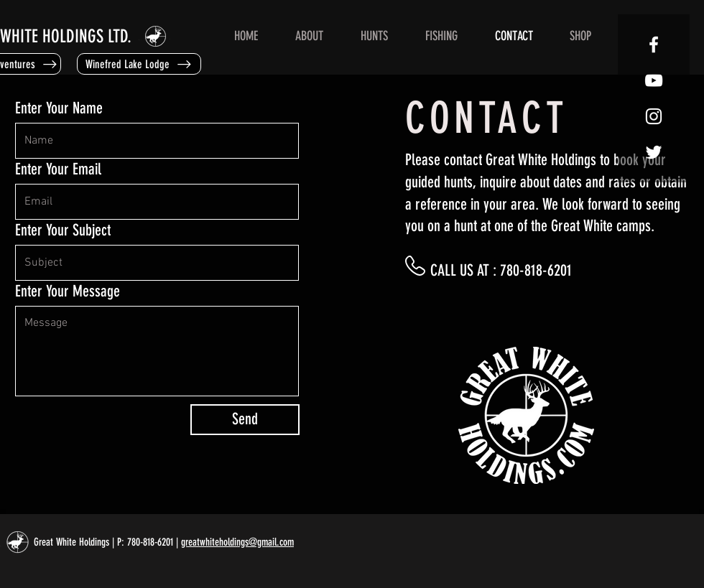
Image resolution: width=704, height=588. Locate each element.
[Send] (245, 420)
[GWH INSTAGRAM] (654, 116)
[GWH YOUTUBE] (654, 80)
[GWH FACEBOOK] (654, 45)
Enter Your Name (59, 108)
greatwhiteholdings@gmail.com (237, 542)
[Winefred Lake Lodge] (139, 64)
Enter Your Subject (63, 230)
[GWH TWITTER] (654, 152)
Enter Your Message (68, 291)
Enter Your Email (58, 169)
